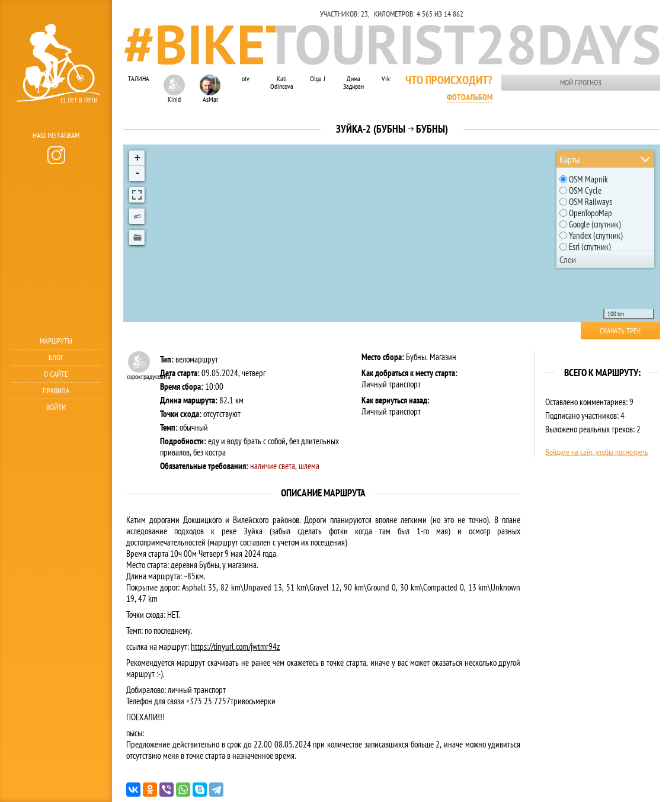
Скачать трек (620, 331)
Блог (56, 357)
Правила (56, 391)
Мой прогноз (581, 83)
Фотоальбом (470, 97)
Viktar (389, 78)
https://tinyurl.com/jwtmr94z (235, 647)
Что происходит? (449, 80)
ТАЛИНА (139, 78)
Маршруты (56, 341)
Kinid (174, 89)
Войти (56, 407)
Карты (570, 159)
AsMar (210, 89)
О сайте (56, 374)
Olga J (318, 78)
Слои (568, 259)
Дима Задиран (353, 82)
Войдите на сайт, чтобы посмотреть (596, 452)
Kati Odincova (282, 82)
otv (246, 78)
